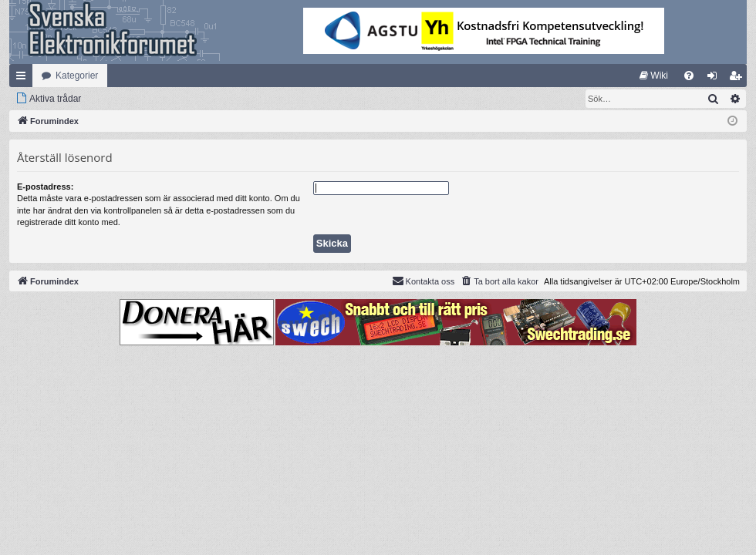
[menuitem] (654, 76)
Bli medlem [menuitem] (739, 79)
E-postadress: (45, 187)
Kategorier (77, 76)
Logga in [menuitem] (715, 79)
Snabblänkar (24, 79)
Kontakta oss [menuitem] (424, 281)
